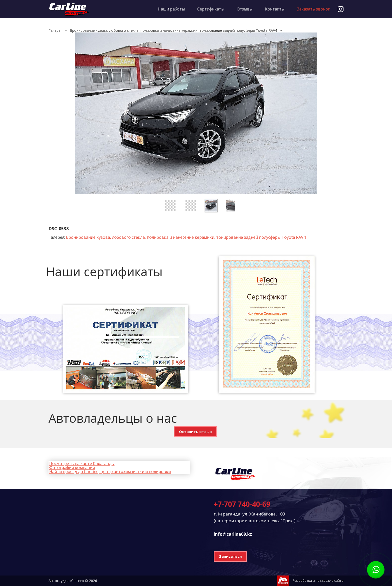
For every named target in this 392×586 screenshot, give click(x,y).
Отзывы (245, 9)
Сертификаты (211, 9)
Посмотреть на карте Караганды (82, 463)
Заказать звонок (314, 9)
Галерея (55, 30)
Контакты (275, 9)
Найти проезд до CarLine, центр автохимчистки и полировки (110, 471)
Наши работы (171, 9)
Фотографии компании (72, 467)
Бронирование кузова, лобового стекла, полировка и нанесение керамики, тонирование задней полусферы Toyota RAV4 (173, 30)
